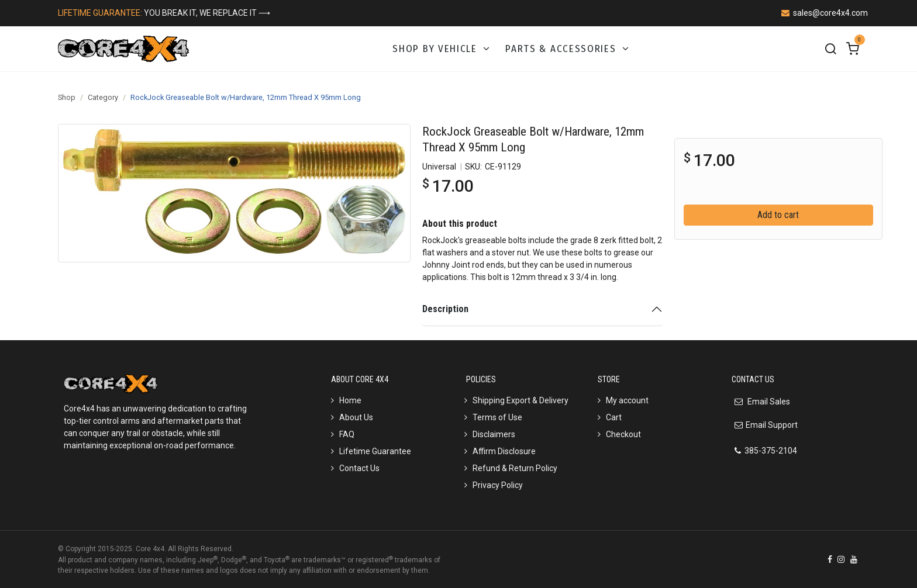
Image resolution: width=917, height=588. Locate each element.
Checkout (623, 434)
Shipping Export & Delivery (520, 400)
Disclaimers (494, 434)
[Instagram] (841, 559)
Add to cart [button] (778, 215)
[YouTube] (854, 559)
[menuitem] (442, 49)
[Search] (830, 49)
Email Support (772, 425)
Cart (614, 417)
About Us (356, 417)
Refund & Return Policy (515, 468)
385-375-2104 (771, 451)
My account (627, 400)
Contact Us (359, 468)
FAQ (347, 434)
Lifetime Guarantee (375, 451)
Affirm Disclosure (504, 451)
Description (445, 309)
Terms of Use (497, 417)
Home (350, 400)
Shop (67, 97)
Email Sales (768, 402)
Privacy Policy (498, 485)
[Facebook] (830, 559)
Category (103, 97)
